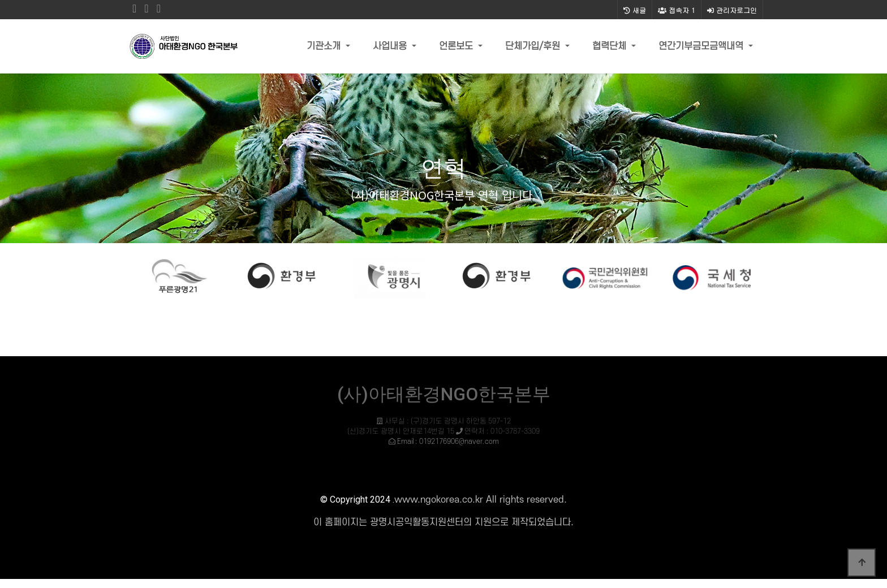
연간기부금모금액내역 (702, 46)
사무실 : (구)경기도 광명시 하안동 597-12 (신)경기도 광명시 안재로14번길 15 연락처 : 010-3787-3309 (444, 431)
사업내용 (391, 46)
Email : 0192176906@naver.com (448, 442)
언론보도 (457, 46)
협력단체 (611, 46)
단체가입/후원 (534, 46)
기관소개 (325, 46)
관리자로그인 (732, 10)
